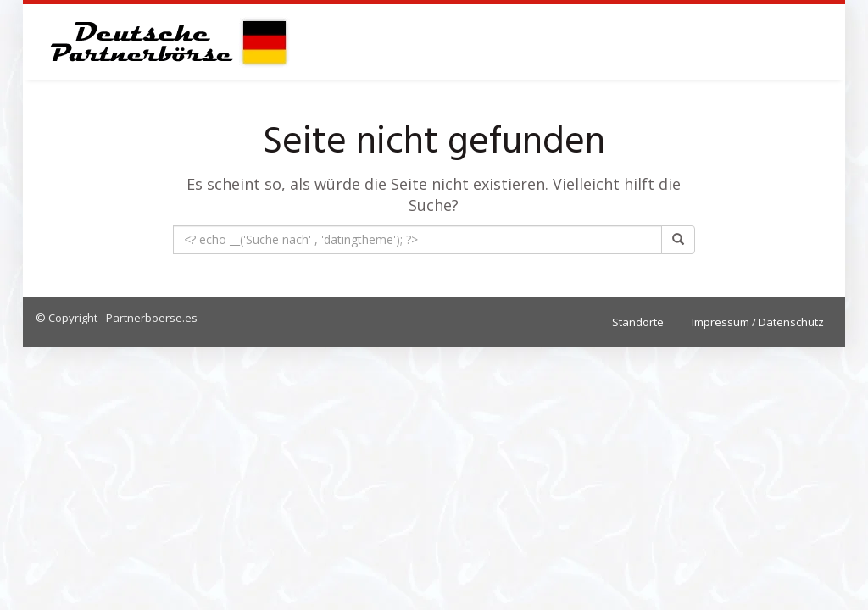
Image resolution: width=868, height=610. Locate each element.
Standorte (638, 322)
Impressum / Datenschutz (758, 322)
